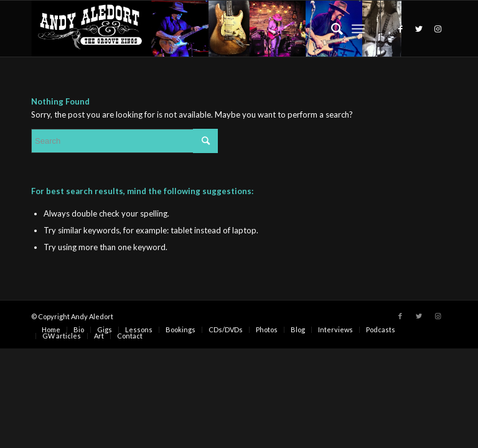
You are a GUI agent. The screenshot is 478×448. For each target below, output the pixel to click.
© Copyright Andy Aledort (72, 316)
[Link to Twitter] (419, 29)
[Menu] (358, 29)
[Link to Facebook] (400, 29)
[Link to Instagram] (438, 29)
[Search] (331, 29)
